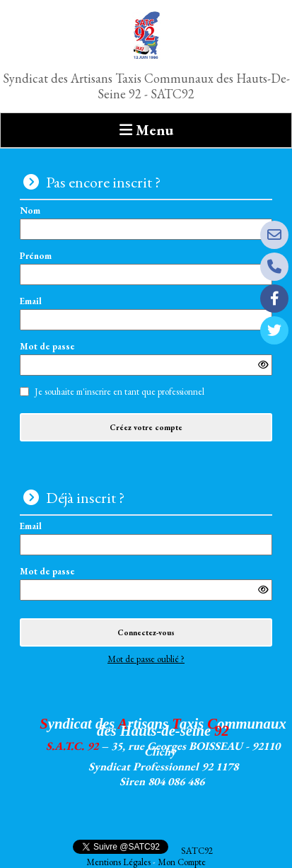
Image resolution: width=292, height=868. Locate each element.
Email (146, 313)
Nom (146, 222)
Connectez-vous (146, 632)
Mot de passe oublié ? (146, 659)
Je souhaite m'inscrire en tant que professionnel (119, 392)
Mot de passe (146, 359)
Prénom (146, 268)
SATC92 (197, 851)
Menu (154, 130)
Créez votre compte (146, 427)
